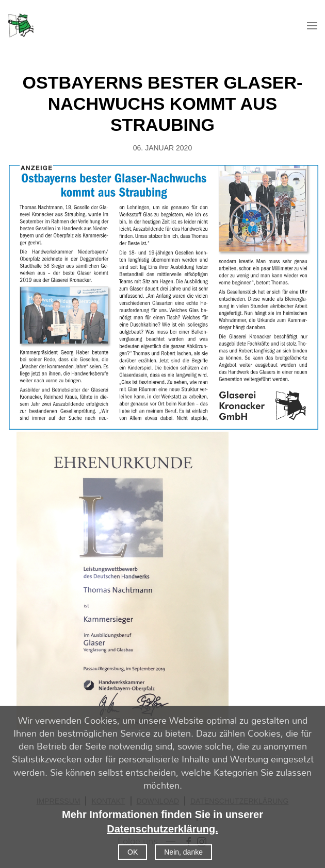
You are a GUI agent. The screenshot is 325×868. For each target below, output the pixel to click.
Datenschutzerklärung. (163, 829)
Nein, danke (183, 852)
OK (133, 852)
